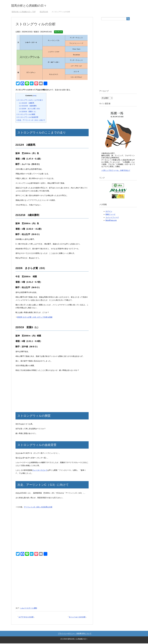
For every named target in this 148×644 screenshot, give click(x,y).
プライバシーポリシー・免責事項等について (75, 634)
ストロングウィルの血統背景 (28, 118)
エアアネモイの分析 (26, 618)
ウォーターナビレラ (40, 471)
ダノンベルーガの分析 (77, 618)
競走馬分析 (58, 32)
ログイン (109, 212)
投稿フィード (111, 215)
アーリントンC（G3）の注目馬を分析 (38, 508)
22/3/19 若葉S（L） (28, 112)
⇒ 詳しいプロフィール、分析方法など (116, 171)
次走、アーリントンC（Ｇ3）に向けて (31, 121)
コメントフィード (112, 218)
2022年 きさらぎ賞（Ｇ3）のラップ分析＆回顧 (35, 318)
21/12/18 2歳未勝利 (28, 106)
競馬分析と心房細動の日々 (34, 6)
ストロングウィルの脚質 (26, 115)
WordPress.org (111, 221)
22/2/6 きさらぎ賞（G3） (30, 109)
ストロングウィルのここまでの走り (30, 101)
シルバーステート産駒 (29, 609)
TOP (24, 12)
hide (35, 96)
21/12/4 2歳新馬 (26, 104)
